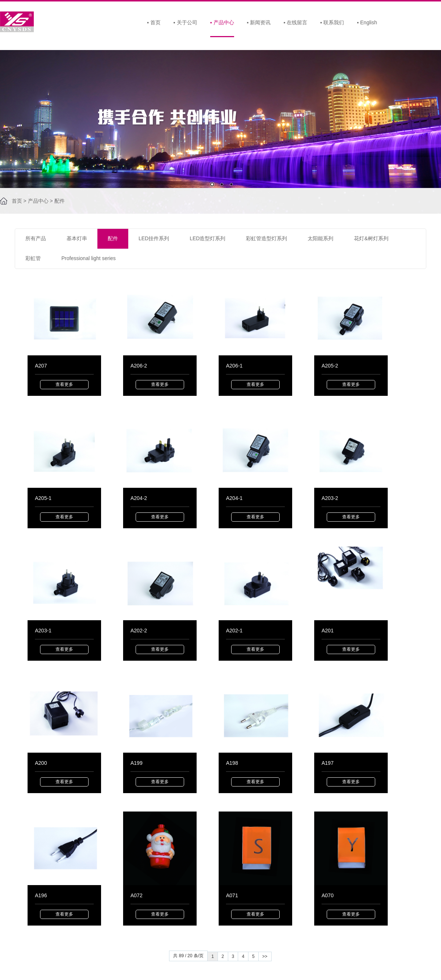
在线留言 (295, 22)
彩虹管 (33, 258)
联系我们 (332, 22)
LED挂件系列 (154, 238)
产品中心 (222, 22)
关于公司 (185, 22)
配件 (60, 201)
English (367, 22)
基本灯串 (77, 238)
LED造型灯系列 (207, 238)
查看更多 (64, 384)
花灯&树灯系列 (371, 238)
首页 (154, 22)
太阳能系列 (320, 238)
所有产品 (36, 238)
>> (265, 956)
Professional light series (89, 258)
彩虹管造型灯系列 (266, 238)
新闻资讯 (259, 22)
